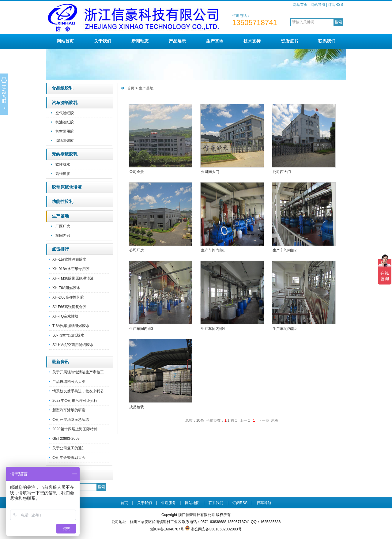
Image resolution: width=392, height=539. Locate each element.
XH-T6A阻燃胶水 (66, 288)
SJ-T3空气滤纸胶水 (68, 335)
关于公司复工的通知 (69, 448)
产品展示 (177, 41)
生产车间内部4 (213, 329)
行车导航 (264, 503)
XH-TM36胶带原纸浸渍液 (73, 278)
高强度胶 (63, 174)
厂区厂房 (63, 226)
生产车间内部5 (285, 329)
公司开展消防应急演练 (71, 420)
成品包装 (137, 407)
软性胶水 (63, 164)
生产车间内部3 (141, 329)
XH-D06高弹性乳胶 (68, 297)
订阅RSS (335, 5)
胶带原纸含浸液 (67, 187)
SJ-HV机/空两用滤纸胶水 (73, 345)
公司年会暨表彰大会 (69, 458)
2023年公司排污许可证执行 (75, 401)
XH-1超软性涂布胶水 (69, 259)
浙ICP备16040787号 (167, 529)
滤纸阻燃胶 (65, 141)
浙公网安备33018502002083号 (216, 529)
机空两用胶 (65, 131)
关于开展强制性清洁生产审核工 (78, 372)
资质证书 (289, 41)
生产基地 (215, 41)
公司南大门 (210, 172)
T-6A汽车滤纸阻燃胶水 (71, 326)
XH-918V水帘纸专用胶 (71, 269)
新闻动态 (140, 41)
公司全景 (137, 172)
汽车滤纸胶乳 (65, 103)
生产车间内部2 (285, 250)
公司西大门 (282, 172)
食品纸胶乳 (62, 88)
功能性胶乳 (62, 202)
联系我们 (327, 41)
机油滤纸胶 (65, 122)
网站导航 (318, 5)
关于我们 (103, 41)
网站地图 (192, 503)
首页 (131, 88)
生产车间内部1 (213, 250)
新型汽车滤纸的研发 (69, 410)
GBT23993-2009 (66, 439)
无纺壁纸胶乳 (65, 154)
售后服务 (168, 503)
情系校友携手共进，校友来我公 (78, 391)
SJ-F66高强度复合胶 (69, 307)
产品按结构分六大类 (69, 382)
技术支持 (252, 41)
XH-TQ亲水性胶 (65, 316)
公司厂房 (137, 250)
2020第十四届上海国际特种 (75, 429)
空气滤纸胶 (65, 113)
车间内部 (63, 236)
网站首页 (300, 5)
